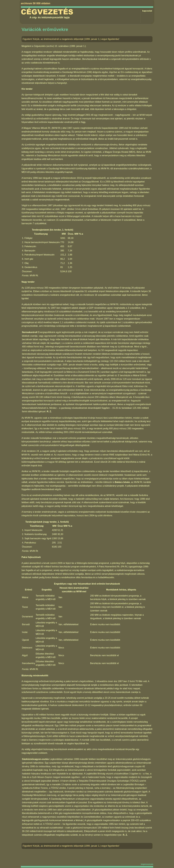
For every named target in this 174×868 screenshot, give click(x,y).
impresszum (147, 864)
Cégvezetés (47, 12)
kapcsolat (147, 11)
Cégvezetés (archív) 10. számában (51, 46)
